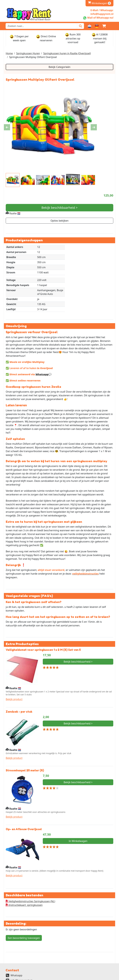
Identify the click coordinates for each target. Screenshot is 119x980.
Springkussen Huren (28, 53)
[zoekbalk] (41, 26)
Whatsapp (42, 342)
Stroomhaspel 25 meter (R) (25, 739)
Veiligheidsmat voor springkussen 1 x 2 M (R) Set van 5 (43, 618)
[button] (112, 26)
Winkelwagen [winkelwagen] (99, 3)
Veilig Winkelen (16, 964)
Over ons (12, 961)
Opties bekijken (59, 221)
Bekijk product (14, 668)
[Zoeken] (80, 26)
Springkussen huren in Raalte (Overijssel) (67, 53)
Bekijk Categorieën (59, 67)
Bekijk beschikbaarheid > (60, 208)
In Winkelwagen (78, 809)
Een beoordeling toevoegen (24, 907)
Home (9, 53)
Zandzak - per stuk (19, 680)
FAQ (9, 972)
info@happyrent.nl (21, 949)
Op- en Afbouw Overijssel (24, 798)
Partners (12, 968)
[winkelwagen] (104, 26)
